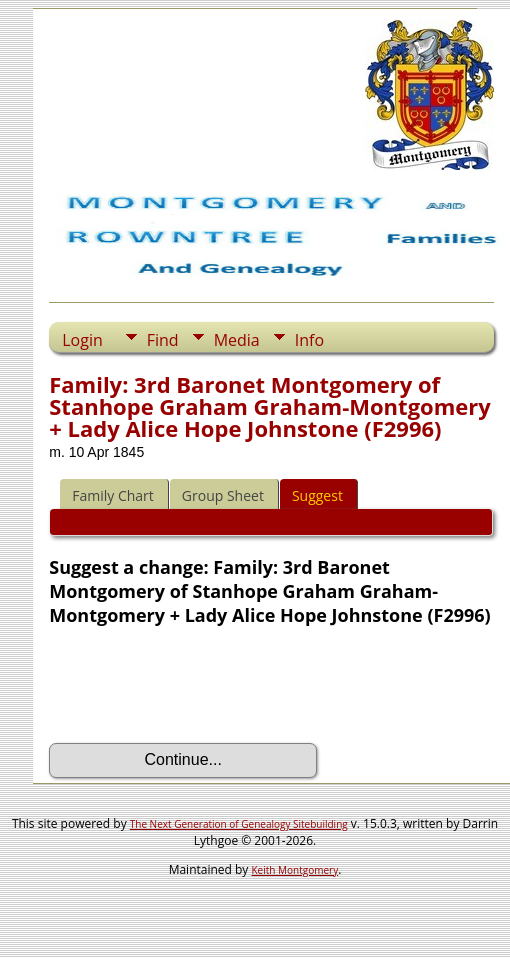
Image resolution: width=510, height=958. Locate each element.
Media (237, 340)
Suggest (317, 495)
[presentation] (201, 685)
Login (82, 340)
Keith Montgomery (295, 870)
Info (309, 340)
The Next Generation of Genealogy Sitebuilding (239, 824)
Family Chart (113, 495)
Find (163, 340)
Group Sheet (223, 495)
